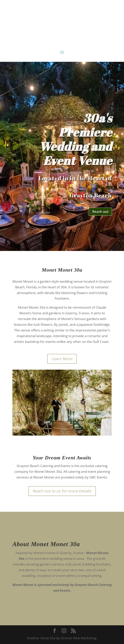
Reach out (100, 211)
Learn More (62, 359)
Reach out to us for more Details (62, 491)
